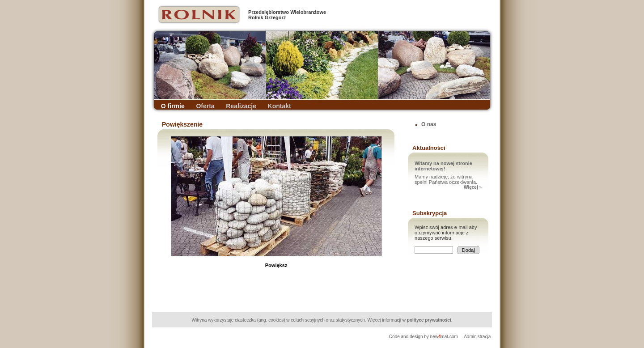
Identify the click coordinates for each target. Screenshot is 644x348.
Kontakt (280, 106)
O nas (429, 124)
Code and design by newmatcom (424, 337)
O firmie (173, 106)
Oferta (205, 106)
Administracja (477, 337)
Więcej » (473, 187)
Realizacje (241, 106)
